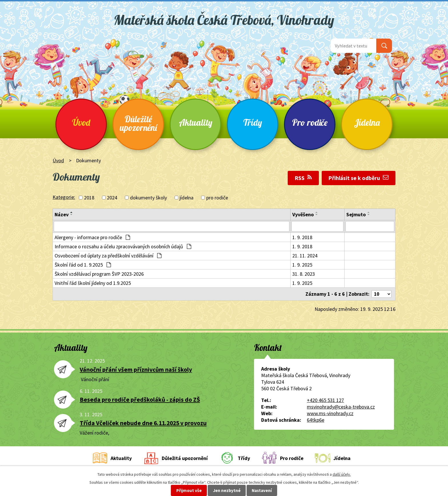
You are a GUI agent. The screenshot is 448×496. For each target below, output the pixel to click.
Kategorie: (64, 197)
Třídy (253, 122)
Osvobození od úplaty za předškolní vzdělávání (108, 256)
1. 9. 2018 (302, 238)
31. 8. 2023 (304, 274)
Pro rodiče (310, 122)
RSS (303, 178)
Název (62, 214)
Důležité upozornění (138, 123)
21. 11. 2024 (305, 256)
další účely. (342, 474)
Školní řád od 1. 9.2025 (83, 265)
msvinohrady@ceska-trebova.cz (341, 408)
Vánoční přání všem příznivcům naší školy (136, 370)
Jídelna (367, 122)
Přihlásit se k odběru (358, 178)
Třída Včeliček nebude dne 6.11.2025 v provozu (143, 424)
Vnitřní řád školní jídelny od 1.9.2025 (93, 283)
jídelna (186, 198)
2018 (89, 198)
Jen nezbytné (227, 490)
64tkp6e (316, 421)
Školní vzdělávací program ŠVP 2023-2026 (99, 274)
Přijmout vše (189, 490)
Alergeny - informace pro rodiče (92, 238)
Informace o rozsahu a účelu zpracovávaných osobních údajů (123, 247)
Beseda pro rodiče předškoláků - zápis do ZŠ (140, 400)
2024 (112, 198)
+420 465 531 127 (325, 401)
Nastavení (262, 490)
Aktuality (196, 122)
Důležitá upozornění (185, 459)
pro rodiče (217, 198)
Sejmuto (356, 214)
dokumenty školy (148, 198)
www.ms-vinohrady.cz (330, 414)
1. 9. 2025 (302, 265)
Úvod (81, 122)
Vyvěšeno (303, 214)
